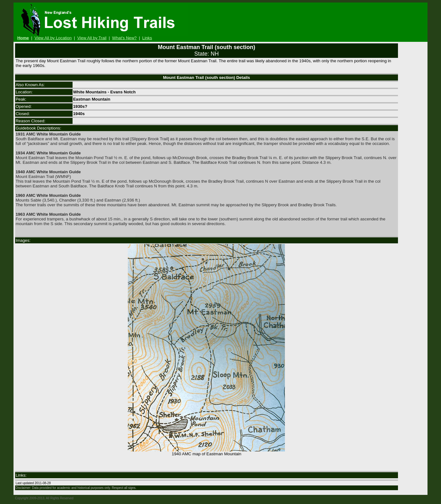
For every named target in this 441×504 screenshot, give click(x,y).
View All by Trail (92, 38)
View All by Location (53, 38)
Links (147, 38)
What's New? (124, 38)
